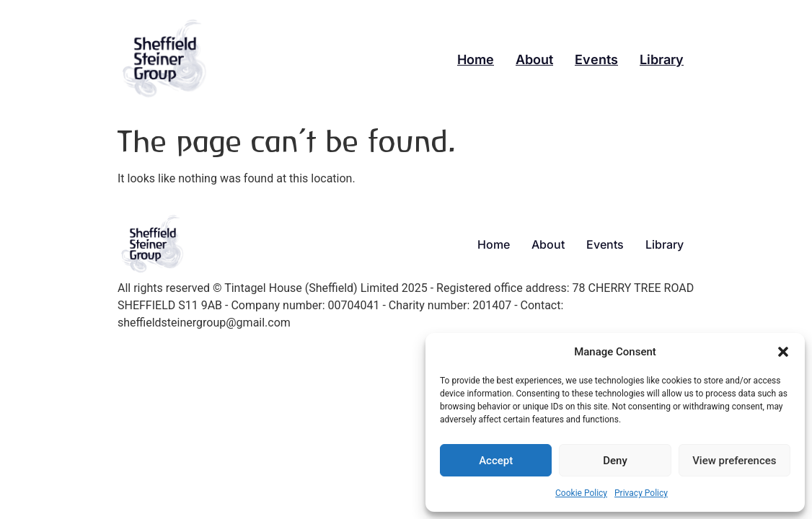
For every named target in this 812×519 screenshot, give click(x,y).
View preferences (734, 461)
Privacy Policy (641, 493)
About (534, 59)
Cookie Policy (581, 493)
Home (476, 59)
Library (662, 59)
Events (596, 59)
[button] (783, 352)
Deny (615, 461)
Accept (496, 461)
